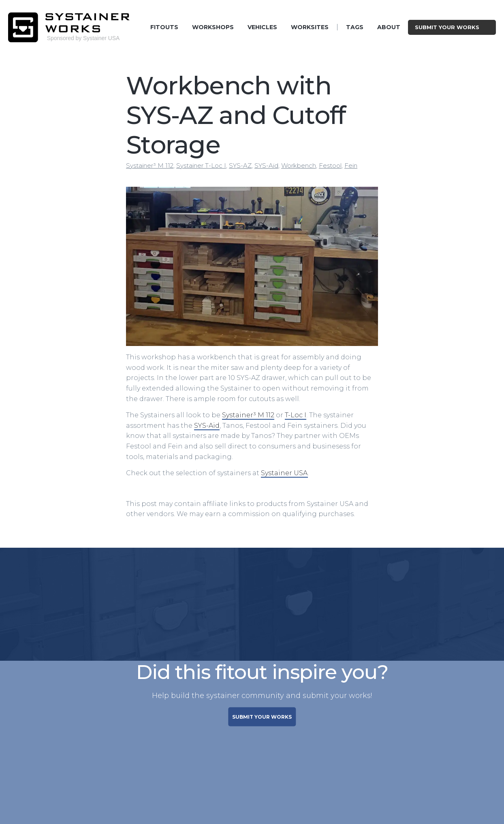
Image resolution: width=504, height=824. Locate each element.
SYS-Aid (266, 165)
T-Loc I (296, 415)
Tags (355, 27)
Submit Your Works (452, 27)
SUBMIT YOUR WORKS (262, 716)
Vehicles (262, 27)
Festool (330, 165)
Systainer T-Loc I (201, 165)
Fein (351, 165)
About (389, 27)
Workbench (299, 165)
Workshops (213, 27)
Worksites (310, 27)
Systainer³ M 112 (150, 165)
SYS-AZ (240, 165)
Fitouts (164, 27)
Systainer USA (284, 473)
